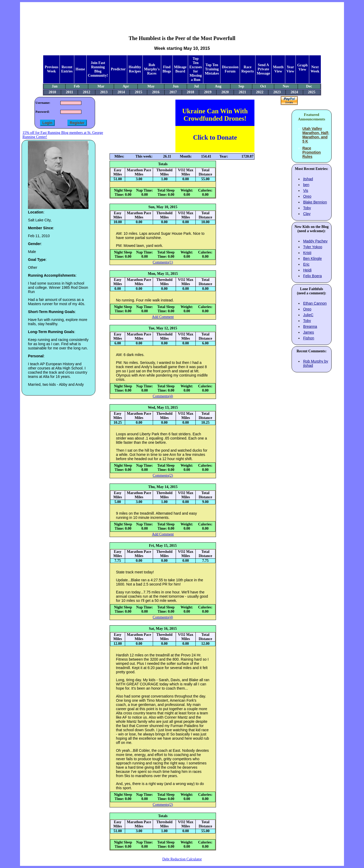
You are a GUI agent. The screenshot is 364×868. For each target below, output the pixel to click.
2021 (242, 92)
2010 (52, 92)
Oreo (307, 196)
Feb (77, 86)
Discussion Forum (230, 69)
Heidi (307, 270)
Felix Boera (313, 276)
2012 (87, 92)
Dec (309, 86)
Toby (307, 208)
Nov (286, 86)
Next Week (315, 69)
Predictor (118, 69)
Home (80, 69)
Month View (278, 69)
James (309, 332)
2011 (69, 92)
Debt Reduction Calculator (182, 859)
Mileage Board (180, 69)
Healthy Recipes (135, 69)
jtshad (308, 179)
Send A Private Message (264, 69)
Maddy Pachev (315, 241)
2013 (104, 92)
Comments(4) (163, 396)
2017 (173, 92)
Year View (291, 69)
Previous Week (51, 69)
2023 (277, 92)
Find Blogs (167, 69)
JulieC (308, 315)
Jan (55, 86)
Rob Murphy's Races (152, 69)
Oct (263, 86)
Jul (196, 86)
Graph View (302, 67)
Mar (101, 86)
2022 (260, 92)
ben (306, 185)
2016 (156, 92)
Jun (176, 86)
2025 (312, 92)
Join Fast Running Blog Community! (98, 69)
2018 (190, 92)
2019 (208, 92)
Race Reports (247, 69)
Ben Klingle (313, 259)
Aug (218, 86)
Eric (306, 264)
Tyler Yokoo (313, 247)
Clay (307, 214)
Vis (306, 191)
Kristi (307, 253)
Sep (241, 86)
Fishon (309, 338)
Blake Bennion (315, 202)
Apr (126, 86)
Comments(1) (163, 262)
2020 (225, 92)
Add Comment (163, 317)
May (151, 86)
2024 (294, 92)
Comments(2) (163, 476)
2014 (121, 92)
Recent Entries (67, 69)
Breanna (310, 326)
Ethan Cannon (315, 303)
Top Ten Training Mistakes (212, 69)
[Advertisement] (182, 15)
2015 (139, 92)
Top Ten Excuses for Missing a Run (196, 69)
